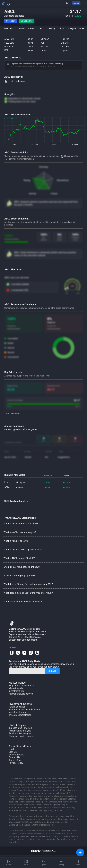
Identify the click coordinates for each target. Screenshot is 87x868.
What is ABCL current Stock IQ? (19, 558)
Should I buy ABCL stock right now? (22, 567)
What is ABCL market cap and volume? (23, 550)
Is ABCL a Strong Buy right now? (20, 576)
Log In (12, 749)
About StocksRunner (21, 746)
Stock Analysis (17, 725)
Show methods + (12, 413)
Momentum (63, 180)
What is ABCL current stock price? (21, 524)
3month (55, 144)
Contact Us (14, 757)
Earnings (44, 167)
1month (75, 144)
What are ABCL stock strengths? (20, 532)
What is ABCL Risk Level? (16, 541)
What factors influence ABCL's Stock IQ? (24, 602)
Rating (27, 180)
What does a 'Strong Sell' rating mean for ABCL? (28, 593)
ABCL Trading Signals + (16, 501)
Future (54, 194)
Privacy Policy (16, 763)
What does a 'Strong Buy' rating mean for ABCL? (28, 584)
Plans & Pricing (16, 755)
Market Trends (17, 683)
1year (14, 144)
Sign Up (13, 752)
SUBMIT (52, 671)
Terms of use (15, 760)
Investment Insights (20, 704)
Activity (33, 194)
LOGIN (76, 3)
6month (35, 144)
